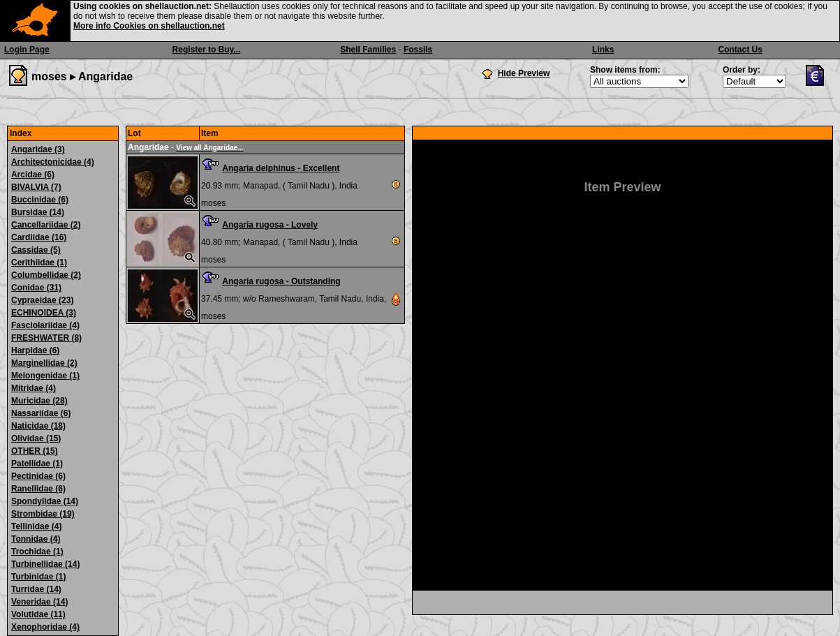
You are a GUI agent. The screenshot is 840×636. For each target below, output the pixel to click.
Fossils (418, 50)
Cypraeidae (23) (42, 300)
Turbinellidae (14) (45, 564)
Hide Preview (524, 73)
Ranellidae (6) (38, 489)
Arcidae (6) (33, 175)
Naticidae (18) (38, 426)
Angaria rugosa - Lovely (270, 225)
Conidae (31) (36, 288)
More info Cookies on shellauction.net (149, 26)
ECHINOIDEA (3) (44, 313)
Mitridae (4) (34, 388)
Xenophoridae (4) (45, 627)
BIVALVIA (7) (36, 187)
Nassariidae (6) (41, 413)
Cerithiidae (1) (39, 262)
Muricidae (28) (39, 401)
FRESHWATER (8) (46, 338)
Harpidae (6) (35, 350)
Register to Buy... (207, 50)
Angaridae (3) (38, 149)
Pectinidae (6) (38, 476)
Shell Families (368, 50)
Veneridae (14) (39, 602)
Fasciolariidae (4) (45, 325)
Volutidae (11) (38, 614)
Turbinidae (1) (38, 577)
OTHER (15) (35, 451)
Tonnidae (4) (36, 539)
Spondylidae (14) (45, 501)
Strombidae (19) (43, 514)
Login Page (27, 50)
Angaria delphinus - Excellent (281, 168)
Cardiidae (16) (39, 237)
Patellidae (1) (37, 464)
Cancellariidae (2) (46, 225)
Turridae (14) (36, 589)
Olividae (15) (36, 438)
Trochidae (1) (37, 552)
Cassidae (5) (36, 250)
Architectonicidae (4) (53, 162)
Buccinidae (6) (40, 200)
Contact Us (740, 50)
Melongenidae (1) (45, 376)
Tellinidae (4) (36, 526)
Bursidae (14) (38, 212)
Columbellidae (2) (46, 275)
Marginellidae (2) (44, 363)
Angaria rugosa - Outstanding (281, 281)
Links (603, 50)
